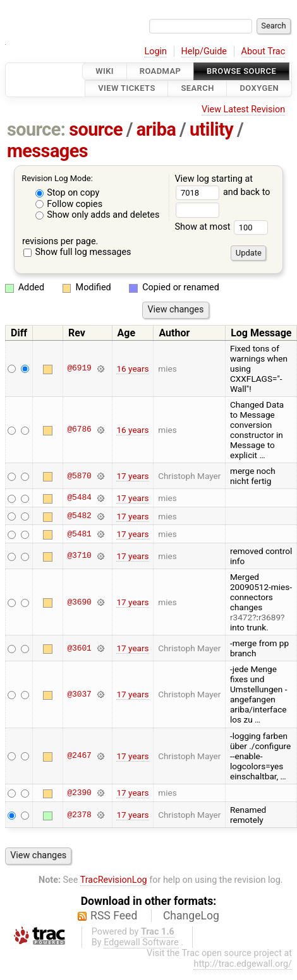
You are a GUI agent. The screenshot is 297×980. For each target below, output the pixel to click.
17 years (132, 476)
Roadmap (161, 71)
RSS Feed (114, 916)
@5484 (79, 498)
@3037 (79, 694)
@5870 (79, 476)
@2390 (79, 793)
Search (197, 89)
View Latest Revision (243, 109)
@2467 (79, 756)
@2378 (79, 815)
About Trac (264, 51)
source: (36, 129)
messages (47, 151)
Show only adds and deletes (98, 215)
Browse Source (241, 71)
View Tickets (126, 89)
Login (155, 51)
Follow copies (69, 204)
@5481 (79, 534)
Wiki (105, 71)
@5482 (79, 516)
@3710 (79, 556)
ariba (156, 129)
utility (211, 129)
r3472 (241, 617)
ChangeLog (191, 916)
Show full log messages (77, 252)
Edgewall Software (141, 942)
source (96, 129)
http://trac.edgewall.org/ (243, 964)
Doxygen (259, 89)
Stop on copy (68, 193)
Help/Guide (204, 51)
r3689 (270, 617)
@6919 (79, 369)
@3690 (79, 602)
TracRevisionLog (114, 880)
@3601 (79, 648)
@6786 (79, 430)
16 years (132, 369)
